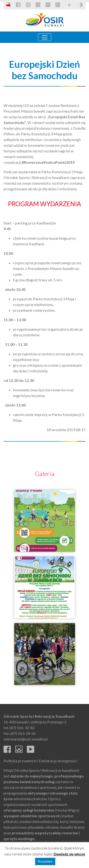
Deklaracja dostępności (58, 761)
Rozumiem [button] (45, 861)
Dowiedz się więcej (69, 854)
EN (38, 5)
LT (48, 5)
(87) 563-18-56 (23, 733)
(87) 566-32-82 (22, 728)
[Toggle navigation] (45, 37)
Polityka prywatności (21, 761)
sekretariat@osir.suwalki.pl (26, 739)
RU (58, 5)
